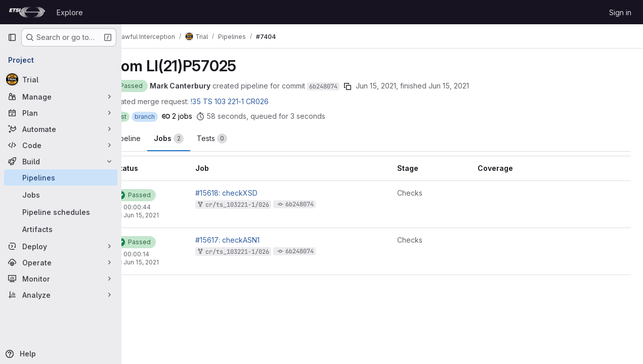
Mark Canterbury (207, 86)
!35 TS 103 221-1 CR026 (256, 101)
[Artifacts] (61, 229)
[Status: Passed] (154, 86)
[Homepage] (27, 12)
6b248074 (350, 86)
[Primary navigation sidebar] (12, 37)
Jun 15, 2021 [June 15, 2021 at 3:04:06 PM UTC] (403, 86)
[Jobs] (61, 195)
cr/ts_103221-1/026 (260, 205)
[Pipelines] (61, 177)
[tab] (196, 139)
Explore (70, 12)
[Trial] (61, 79)
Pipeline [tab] (154, 138)
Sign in (620, 12)
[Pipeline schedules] (61, 212)
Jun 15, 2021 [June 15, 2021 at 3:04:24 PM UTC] (168, 262)
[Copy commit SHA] (374, 86)
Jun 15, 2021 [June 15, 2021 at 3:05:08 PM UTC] (476, 86)
